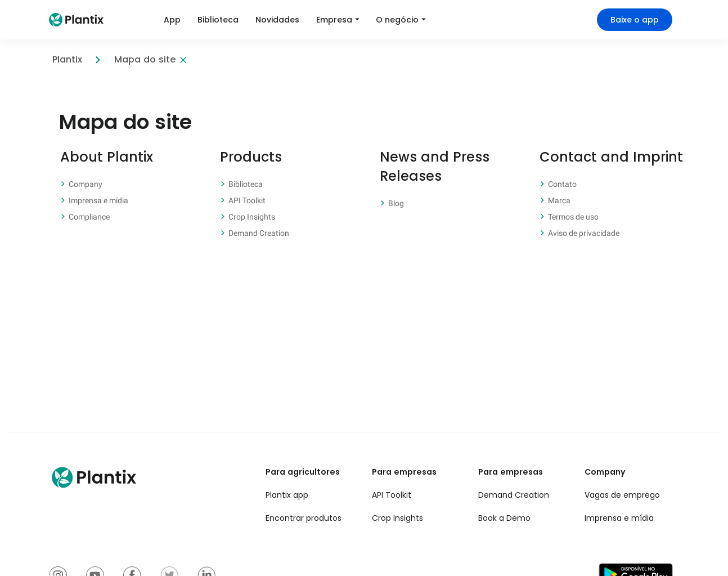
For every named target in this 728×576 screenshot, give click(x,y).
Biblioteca (246, 184)
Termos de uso (573, 217)
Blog (396, 203)
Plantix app (287, 495)
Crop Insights (252, 217)
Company (86, 184)
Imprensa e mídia (98, 200)
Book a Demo (504, 518)
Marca (559, 200)
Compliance (89, 217)
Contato (562, 184)
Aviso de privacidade (584, 233)
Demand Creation (259, 233)
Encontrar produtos (304, 518)
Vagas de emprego (622, 495)
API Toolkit (247, 200)
